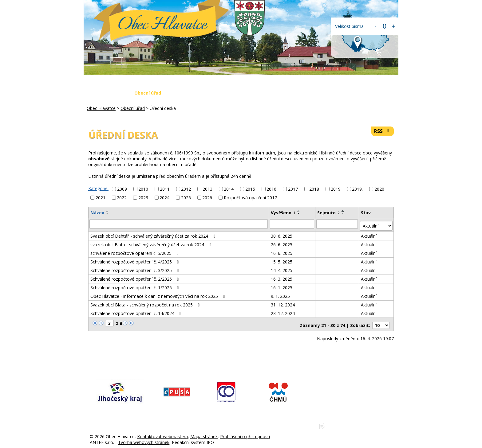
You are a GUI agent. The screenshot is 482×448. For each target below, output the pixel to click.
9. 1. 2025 (281, 294)
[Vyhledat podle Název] (179, 224)
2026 (207, 198)
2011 (165, 189)
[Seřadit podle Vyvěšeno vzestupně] (299, 211)
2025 (186, 198)
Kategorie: (98, 188)
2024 (164, 198)
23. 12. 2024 (283, 311)
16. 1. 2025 (282, 285)
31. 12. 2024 (283, 303)
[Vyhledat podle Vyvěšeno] (292, 224)
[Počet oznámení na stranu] (381, 321)
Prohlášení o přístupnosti (245, 432)
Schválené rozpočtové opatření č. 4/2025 (136, 260)
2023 (143, 198)
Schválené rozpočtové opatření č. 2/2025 (136, 277)
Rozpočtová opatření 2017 (250, 198)
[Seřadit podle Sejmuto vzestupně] (343, 211)
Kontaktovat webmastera (162, 432)
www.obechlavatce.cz (350, 412)
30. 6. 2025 (282, 234)
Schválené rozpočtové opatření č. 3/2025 (136, 268)
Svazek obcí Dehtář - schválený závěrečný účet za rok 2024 (154, 234)
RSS (383, 131)
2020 (379, 189)
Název (97, 213)
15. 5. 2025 (282, 260)
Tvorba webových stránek (144, 438)
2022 (122, 198)
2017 (293, 189)
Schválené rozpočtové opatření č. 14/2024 (137, 311)
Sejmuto (329, 213)
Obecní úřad (148, 93)
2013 (207, 189)
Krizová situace (237, 93)
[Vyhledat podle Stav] (376, 224)
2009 (122, 189)
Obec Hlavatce (162, 25)
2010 (143, 189)
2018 (314, 189)
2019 (336, 189)
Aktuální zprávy (191, 93)
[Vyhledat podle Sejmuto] (337, 224)
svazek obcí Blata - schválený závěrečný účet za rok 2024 (152, 242)
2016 (271, 189)
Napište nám (319, 93)
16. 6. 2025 (282, 251)
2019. (357, 189)
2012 (186, 189)
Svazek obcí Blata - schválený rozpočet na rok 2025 (146, 303)
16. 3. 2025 (282, 277)
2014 (229, 189)
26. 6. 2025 (282, 242)
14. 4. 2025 (282, 268)
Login (384, 93)
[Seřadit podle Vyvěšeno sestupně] (299, 213)
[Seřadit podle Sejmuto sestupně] (343, 213)
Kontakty (356, 93)
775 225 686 (341, 392)
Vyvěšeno (283, 213)
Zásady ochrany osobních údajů (360, 422)
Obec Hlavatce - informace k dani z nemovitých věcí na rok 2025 (159, 294)
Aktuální (369, 234)
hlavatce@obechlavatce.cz (354, 402)
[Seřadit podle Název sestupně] (108, 213)
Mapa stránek (204, 432)
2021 (101, 198)
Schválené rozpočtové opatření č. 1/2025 (136, 285)
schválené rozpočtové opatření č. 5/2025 (135, 251)
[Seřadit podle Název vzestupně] (108, 211)
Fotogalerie (280, 93)
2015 (250, 189)
